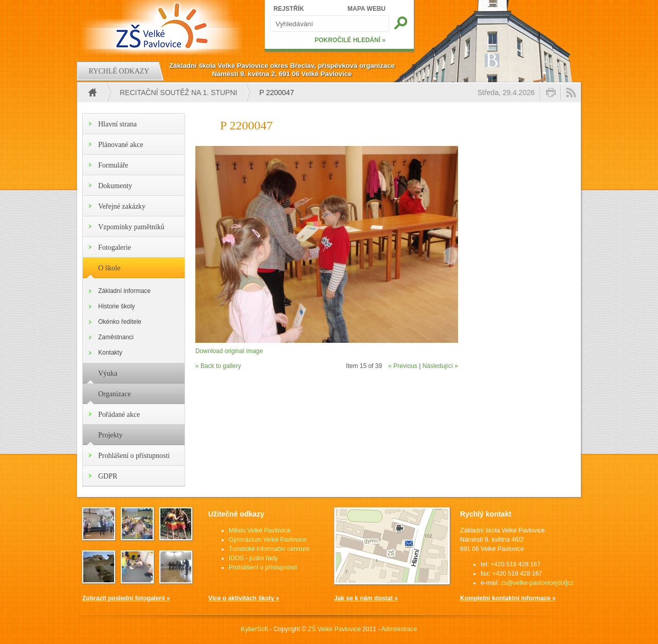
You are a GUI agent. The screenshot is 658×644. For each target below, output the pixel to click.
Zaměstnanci (116, 337)
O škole (109, 268)
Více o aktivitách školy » (244, 598)
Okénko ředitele (120, 322)
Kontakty (110, 353)
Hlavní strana (117, 124)
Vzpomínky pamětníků (131, 227)
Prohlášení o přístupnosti (134, 456)
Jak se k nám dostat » (366, 598)
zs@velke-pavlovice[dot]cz (537, 583)
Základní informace (124, 291)
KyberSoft (255, 629)
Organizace (114, 394)
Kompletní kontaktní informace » (508, 598)
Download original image (229, 351)
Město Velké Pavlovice (260, 530)
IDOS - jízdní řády (253, 558)
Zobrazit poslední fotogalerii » (126, 598)
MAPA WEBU (367, 9)
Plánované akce (121, 145)
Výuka (108, 373)
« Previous (403, 366)
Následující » (440, 366)
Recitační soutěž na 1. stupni (178, 93)
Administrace (399, 629)
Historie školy (116, 306)
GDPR (108, 476)
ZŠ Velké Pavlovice (334, 629)
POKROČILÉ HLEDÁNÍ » (350, 40)
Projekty (110, 435)
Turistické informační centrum (269, 549)
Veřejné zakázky (122, 206)
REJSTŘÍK (289, 9)
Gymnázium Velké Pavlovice (268, 540)
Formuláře (113, 165)
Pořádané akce (119, 415)
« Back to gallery (218, 366)
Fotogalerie (115, 247)
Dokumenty (115, 186)
